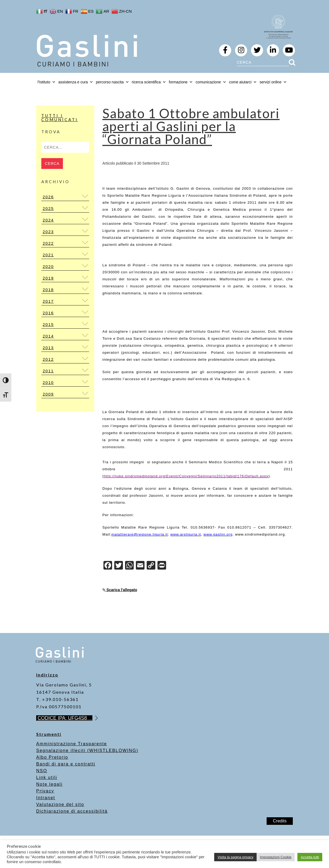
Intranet (46, 798)
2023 (48, 232)
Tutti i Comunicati (60, 118)
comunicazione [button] (211, 82)
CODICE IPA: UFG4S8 (65, 718)
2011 (48, 371)
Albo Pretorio (52, 757)
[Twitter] (119, 566)
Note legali (49, 784)
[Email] (140, 566)
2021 (48, 255)
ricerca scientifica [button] (149, 82)
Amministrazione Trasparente (72, 744)
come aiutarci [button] (243, 82)
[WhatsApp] (129, 566)
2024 (48, 220)
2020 (48, 266)
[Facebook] (108, 566)
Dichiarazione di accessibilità (72, 811)
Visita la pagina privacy (235, 857)
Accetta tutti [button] (310, 857)
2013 (48, 348)
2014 (48, 336)
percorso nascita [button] (113, 82)
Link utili (47, 777)
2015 (48, 324)
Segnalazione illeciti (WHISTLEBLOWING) (87, 750)
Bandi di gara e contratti (66, 764)
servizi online (273, 82)
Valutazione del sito (60, 804)
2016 (48, 313)
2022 (48, 243)
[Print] (162, 566)
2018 (48, 290)
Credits (280, 821)
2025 (48, 208)
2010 (48, 382)
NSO (42, 771)
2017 (48, 301)
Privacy (45, 791)
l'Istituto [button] (47, 82)
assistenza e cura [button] (76, 82)
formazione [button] (181, 82)
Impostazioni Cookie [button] (276, 857)
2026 (48, 197)
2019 (48, 278)
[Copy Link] (151, 566)
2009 (48, 394)
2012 (48, 359)
